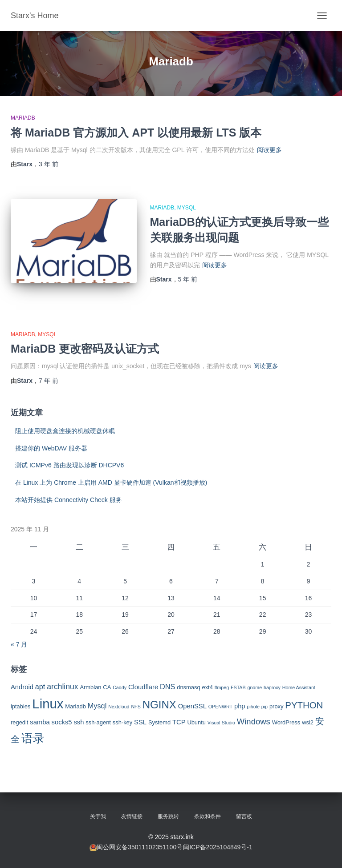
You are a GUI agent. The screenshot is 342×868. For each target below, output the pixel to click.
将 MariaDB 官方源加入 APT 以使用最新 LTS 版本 (136, 133)
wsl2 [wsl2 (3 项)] (308, 722)
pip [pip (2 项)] (265, 707)
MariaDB (23, 118)
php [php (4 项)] (240, 706)
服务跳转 (168, 816)
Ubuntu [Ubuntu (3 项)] (196, 722)
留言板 (244, 816)
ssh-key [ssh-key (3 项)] (122, 722)
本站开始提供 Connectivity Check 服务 (69, 500)
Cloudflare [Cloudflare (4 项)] (143, 687)
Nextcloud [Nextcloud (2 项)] (119, 707)
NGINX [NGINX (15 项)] (159, 705)
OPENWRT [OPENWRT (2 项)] (220, 707)
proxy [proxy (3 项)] (277, 706)
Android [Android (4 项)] (22, 687)
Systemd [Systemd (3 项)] (159, 722)
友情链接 (132, 816)
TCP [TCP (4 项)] (179, 722)
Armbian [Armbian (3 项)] (90, 687)
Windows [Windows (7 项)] (254, 721)
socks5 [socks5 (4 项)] (62, 722)
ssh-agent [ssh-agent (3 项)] (98, 722)
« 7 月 (19, 644)
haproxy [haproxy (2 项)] (272, 687)
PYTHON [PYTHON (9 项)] (304, 705)
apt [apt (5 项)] (40, 687)
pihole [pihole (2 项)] (253, 707)
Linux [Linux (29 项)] (48, 704)
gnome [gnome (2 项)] (254, 687)
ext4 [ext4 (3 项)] (207, 687)
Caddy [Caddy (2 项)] (120, 687)
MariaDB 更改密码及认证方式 (85, 349)
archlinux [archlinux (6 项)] (62, 687)
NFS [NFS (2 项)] (136, 707)
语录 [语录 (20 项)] (33, 738)
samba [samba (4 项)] (40, 722)
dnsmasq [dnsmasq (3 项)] (188, 687)
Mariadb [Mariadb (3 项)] (75, 706)
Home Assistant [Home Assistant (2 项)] (299, 687)
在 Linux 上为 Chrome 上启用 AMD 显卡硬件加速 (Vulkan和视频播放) (111, 482)
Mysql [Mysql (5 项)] (97, 706)
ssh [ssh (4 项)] (79, 722)
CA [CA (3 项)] (107, 687)
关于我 (98, 816)
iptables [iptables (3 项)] (20, 706)
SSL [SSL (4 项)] (140, 722)
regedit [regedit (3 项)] (19, 722)
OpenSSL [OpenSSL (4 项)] (192, 706)
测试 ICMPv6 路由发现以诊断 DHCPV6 (69, 465)
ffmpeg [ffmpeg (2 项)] (222, 687)
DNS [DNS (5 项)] (167, 687)
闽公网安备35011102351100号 (140, 847)
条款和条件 (208, 816)
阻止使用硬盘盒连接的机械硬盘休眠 (65, 431)
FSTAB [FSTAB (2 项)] (238, 687)
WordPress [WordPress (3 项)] (286, 722)
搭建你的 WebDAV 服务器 (51, 448)
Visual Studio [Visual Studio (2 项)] (221, 723)
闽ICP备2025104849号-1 (218, 847)
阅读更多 (269, 150)
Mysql (187, 208)
